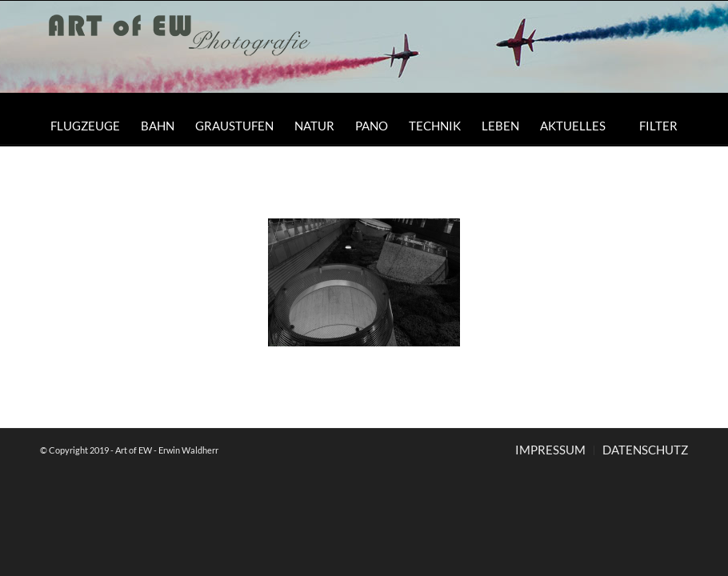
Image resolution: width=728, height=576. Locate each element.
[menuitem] (85, 126)
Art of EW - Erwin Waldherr (167, 450)
